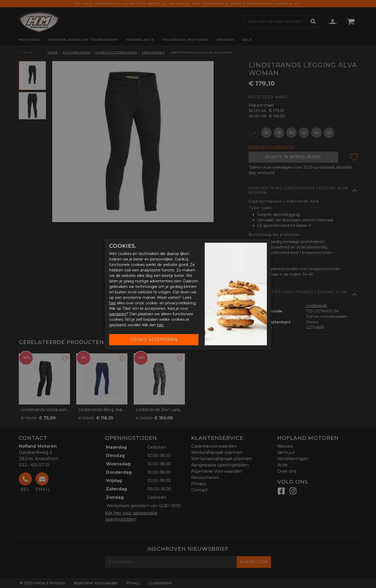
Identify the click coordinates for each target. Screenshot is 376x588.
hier (113, 303)
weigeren (118, 314)
